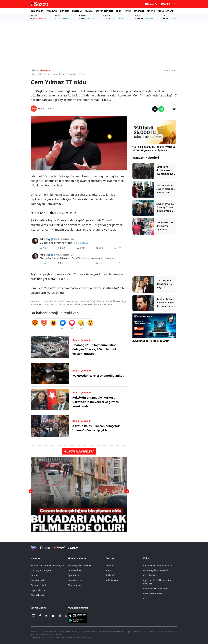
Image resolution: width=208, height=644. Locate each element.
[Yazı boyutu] (174, 109)
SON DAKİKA (37, 11)
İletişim (110, 558)
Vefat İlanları (112, 580)
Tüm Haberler (75, 585)
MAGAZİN (139, 11)
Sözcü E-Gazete (75, 580)
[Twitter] (47, 616)
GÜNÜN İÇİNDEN (104, 11)
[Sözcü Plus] (73, 548)
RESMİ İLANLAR (166, 11)
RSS (145, 599)
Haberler (36, 558)
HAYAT (128, 11)
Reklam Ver (111, 575)
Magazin (46, 70)
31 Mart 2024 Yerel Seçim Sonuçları (47, 565)
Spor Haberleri (75, 575)
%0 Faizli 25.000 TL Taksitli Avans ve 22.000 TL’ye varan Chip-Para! (154, 149)
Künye (109, 570)
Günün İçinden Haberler (80, 565)
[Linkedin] (66, 616)
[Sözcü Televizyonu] (34, 548)
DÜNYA (89, 11)
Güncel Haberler (77, 558)
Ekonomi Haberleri (40, 585)
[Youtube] (53, 616)
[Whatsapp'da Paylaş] (161, 109)
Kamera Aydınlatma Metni (156, 589)
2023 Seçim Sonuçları (41, 570)
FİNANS (151, 11)
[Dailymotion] (60, 616)
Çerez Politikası (150, 575)
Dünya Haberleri (38, 595)
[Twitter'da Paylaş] (155, 109)
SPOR (119, 11)
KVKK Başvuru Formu (153, 594)
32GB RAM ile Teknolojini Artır (151, 341)
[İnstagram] (34, 616)
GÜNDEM (64, 11)
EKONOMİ (77, 11)
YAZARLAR (51, 11)
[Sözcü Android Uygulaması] (78, 620)
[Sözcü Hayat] (59, 548)
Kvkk (146, 558)
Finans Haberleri (38, 580)
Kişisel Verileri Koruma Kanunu (158, 565)
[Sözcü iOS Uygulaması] (78, 615)
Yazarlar (34, 575)
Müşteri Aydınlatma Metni (156, 570)
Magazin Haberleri (146, 158)
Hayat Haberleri (38, 590)
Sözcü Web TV (75, 570)
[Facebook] (40, 616)
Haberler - (36, 70)
